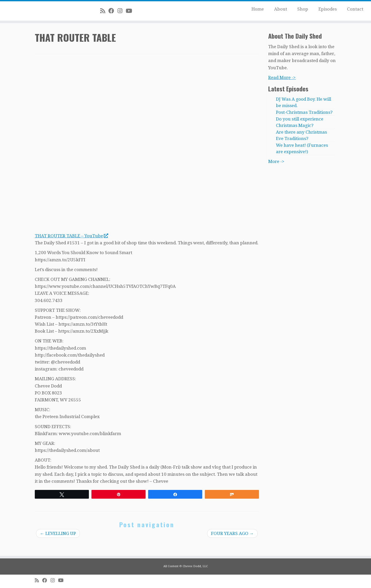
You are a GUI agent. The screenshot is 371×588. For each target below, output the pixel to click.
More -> (276, 161)
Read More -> (282, 77)
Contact (355, 9)
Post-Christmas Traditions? (304, 112)
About (281, 9)
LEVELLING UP (58, 533)
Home (258, 9)
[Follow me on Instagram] (122, 11)
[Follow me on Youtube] (131, 11)
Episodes (328, 9)
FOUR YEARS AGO (232, 533)
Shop (303, 9)
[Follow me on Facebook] (113, 11)
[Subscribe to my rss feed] (104, 11)
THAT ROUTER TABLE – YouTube (71, 236)
